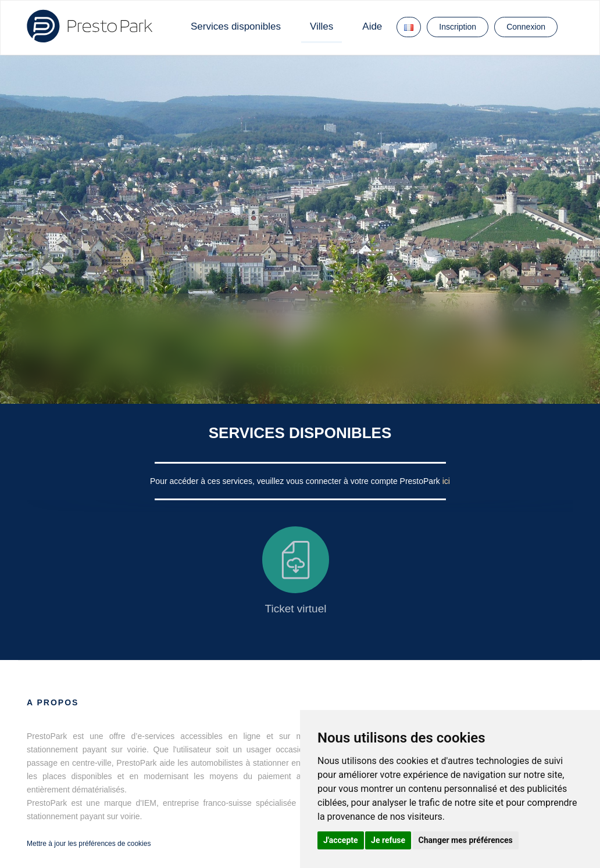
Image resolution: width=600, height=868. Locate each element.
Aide (372, 26)
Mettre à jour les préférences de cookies (89, 844)
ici (446, 481)
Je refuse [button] (388, 840)
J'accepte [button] (341, 840)
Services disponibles (236, 26)
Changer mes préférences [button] (466, 840)
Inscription (458, 27)
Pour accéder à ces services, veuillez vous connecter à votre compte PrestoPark (296, 481)
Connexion (526, 27)
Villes (322, 26)
